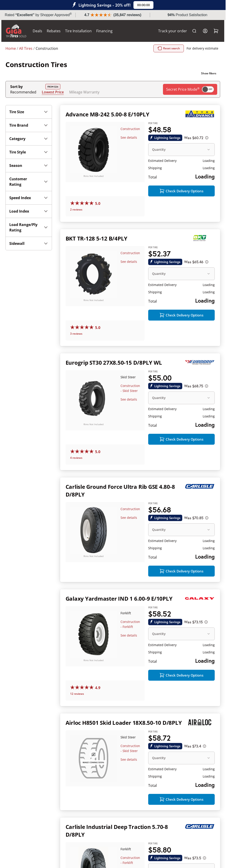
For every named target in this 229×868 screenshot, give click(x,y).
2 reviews (76, 210)
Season (29, 166)
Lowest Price (53, 92)
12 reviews (77, 695)
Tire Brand (29, 125)
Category (29, 139)
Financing (108, 31)
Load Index (29, 211)
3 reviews (76, 335)
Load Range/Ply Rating (29, 227)
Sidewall (29, 243)
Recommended (23, 92)
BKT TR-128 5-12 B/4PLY (97, 239)
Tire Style (29, 152)
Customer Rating (29, 182)
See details (129, 137)
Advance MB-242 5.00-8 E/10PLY (107, 114)
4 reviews (76, 459)
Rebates (58, 31)
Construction (130, 129)
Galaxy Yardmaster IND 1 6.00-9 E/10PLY (119, 600)
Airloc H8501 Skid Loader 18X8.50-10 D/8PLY (124, 724)
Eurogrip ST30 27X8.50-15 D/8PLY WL (114, 363)
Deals (42, 31)
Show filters (209, 73)
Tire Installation (82, 31)
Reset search (169, 48)
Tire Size (29, 112)
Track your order (169, 31)
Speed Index (29, 198)
